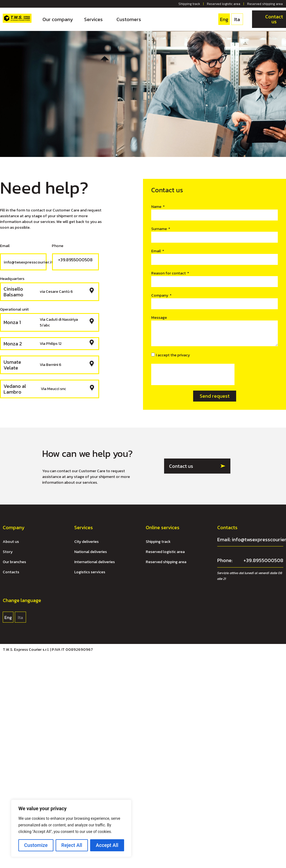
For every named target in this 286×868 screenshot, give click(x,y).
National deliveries (91, 552)
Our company (58, 19)
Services (95, 19)
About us (11, 542)
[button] (197, 466)
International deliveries (95, 562)
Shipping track (189, 4)
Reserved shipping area (265, 4)
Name (157, 207)
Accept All (107, 845)
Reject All (72, 845)
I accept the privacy (173, 355)
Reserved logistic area (224, 4)
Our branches (14, 562)
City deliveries (86, 542)
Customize (36, 845)
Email (156, 251)
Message (159, 318)
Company (160, 295)
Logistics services (90, 572)
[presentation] (193, 374)
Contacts (11, 572)
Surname (159, 229)
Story (8, 552)
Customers (129, 19)
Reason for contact (169, 273)
